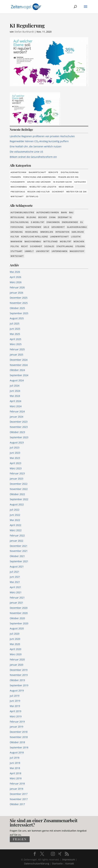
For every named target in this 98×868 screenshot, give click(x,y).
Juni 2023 (15, 453)
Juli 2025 (15, 323)
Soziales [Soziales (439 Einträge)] (49, 246)
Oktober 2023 (17, 432)
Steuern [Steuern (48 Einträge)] (80, 246)
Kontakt (70, 864)
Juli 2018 (15, 758)
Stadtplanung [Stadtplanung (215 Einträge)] (65, 246)
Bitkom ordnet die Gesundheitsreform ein (33, 157)
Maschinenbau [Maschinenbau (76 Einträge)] (19, 187)
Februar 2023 (17, 473)
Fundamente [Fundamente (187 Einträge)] (18, 182)
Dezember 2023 (19, 422)
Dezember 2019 (19, 670)
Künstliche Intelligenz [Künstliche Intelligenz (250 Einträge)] (35, 237)
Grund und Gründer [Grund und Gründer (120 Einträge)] (39, 182)
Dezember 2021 (19, 546)
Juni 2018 (15, 763)
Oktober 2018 (17, 742)
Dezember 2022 (19, 484)
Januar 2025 (17, 355)
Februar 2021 (17, 598)
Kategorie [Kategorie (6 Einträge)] (80, 182)
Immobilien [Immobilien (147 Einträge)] (47, 232)
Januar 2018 (17, 789)
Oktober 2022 (17, 494)
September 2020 (19, 623)
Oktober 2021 (17, 556)
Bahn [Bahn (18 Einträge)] (64, 212)
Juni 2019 (15, 701)
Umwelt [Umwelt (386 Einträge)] (29, 251)
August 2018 (17, 752)
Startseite (57, 864)
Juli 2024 (15, 386)
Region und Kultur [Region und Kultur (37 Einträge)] (39, 192)
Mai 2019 (15, 706)
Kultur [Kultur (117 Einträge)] (15, 237)
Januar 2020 (17, 665)
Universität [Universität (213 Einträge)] (43, 251)
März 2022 (16, 530)
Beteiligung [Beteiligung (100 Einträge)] (17, 217)
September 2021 (19, 561)
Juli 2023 (15, 448)
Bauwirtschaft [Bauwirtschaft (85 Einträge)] (37, 172)
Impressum (69, 860)
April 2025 (15, 339)
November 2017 (19, 799)
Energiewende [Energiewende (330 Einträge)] (70, 222)
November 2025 (19, 303)
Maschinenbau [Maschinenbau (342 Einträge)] (33, 241)
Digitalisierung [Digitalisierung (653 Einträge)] (20, 222)
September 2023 (19, 437)
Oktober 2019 (17, 680)
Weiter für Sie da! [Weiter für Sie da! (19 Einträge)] (77, 192)
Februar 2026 (17, 287)
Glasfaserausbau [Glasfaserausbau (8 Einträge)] (77, 227)
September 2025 (19, 313)
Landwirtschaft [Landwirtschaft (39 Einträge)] (59, 237)
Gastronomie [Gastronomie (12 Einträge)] (34, 227)
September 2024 (19, 375)
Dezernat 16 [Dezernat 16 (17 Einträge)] (65, 217)
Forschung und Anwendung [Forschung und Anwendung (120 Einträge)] (39, 177)
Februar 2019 (17, 722)
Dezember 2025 (19, 298)
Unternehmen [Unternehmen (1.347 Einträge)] (60, 251)
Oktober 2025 (17, 308)
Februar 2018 (17, 783)
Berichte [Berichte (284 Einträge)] (53, 172)
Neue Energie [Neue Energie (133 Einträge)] (66, 187)
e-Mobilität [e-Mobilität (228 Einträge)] (38, 222)
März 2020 (16, 654)
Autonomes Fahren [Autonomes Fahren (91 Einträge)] (48, 212)
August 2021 (17, 566)
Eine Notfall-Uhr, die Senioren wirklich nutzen (36, 146)
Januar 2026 (17, 293)
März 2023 (16, 468)
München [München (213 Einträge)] (79, 241)
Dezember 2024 (19, 360)
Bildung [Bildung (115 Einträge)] (31, 217)
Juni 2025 (15, 329)
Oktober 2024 (17, 370)
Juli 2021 (15, 572)
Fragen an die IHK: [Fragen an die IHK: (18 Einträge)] (69, 177)
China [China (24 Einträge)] (52, 217)
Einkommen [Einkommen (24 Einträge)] (53, 222)
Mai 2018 (15, 768)
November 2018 (19, 737)
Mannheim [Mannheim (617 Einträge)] (16, 241)
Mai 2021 (15, 582)
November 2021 (19, 551)
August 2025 (17, 318)
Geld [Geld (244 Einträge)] (46, 227)
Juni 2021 (15, 577)
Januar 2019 (17, 727)
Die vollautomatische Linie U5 (26, 152)
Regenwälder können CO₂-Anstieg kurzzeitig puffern (39, 141)
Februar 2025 (17, 349)
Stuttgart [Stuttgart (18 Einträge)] (17, 251)
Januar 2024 (17, 417)
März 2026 (16, 282)
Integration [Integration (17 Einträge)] (62, 232)
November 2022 (19, 489)
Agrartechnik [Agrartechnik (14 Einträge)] (19, 172)
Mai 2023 (15, 458)
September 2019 (19, 685)
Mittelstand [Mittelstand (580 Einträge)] (51, 241)
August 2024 (17, 380)
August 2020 (17, 628)
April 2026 (15, 277)
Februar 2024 (17, 411)
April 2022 (15, 525)
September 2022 (19, 499)
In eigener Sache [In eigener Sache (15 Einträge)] (63, 182)
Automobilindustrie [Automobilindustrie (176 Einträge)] (22, 212)
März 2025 (16, 344)
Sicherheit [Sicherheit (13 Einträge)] (36, 246)
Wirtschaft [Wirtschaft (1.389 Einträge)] (17, 256)
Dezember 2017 (19, 794)
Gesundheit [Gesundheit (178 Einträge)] (58, 227)
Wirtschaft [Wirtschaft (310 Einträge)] (17, 196)
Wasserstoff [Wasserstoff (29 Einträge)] (77, 251)
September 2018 (19, 747)
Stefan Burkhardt (24, 32)
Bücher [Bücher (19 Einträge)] (43, 217)
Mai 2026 (15, 272)
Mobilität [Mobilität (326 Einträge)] (66, 241)
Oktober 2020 (17, 618)
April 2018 (15, 773)
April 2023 (15, 463)
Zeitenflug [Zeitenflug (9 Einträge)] (32, 196)
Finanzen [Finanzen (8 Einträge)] (16, 177)
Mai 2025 (15, 334)
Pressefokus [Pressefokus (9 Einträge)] (18, 192)
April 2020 (15, 649)
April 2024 (15, 401)
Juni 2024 (15, 391)
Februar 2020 (17, 659)
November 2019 (19, 675)
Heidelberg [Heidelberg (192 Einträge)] (31, 232)
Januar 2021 (17, 603)
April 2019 (15, 711)
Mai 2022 (15, 520)
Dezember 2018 (19, 732)
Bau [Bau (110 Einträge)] (71, 212)
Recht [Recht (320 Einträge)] (25, 246)
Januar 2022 (17, 541)
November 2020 (19, 613)
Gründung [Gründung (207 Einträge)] (17, 232)
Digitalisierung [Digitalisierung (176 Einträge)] (70, 172)
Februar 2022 (17, 535)
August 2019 (17, 691)
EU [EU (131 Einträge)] (82, 222)
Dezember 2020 (19, 608)
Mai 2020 (15, 644)
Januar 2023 (17, 479)
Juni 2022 (15, 515)
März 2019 (16, 716)
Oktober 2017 (17, 804)
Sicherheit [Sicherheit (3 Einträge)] (58, 192)
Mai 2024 (15, 396)
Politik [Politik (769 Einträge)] (15, 246)
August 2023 (17, 442)
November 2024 (19, 365)
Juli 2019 (15, 696)
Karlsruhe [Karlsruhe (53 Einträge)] (78, 232)
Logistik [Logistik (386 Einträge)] (76, 237)
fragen (20, 839)
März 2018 (16, 778)
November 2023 (19, 427)
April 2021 (15, 587)
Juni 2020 (15, 639)
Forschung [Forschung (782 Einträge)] (17, 227)
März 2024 (16, 406)
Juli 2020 (15, 634)
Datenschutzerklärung (37, 864)
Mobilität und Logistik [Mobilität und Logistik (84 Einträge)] (43, 187)
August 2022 (17, 504)
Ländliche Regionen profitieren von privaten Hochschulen (42, 136)
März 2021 (16, 592)
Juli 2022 (15, 510)
